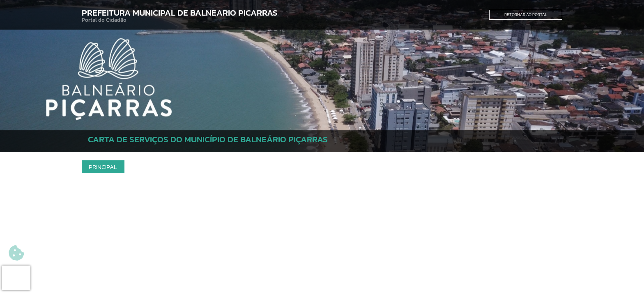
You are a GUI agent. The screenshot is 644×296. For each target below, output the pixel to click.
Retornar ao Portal (526, 15)
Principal (103, 167)
